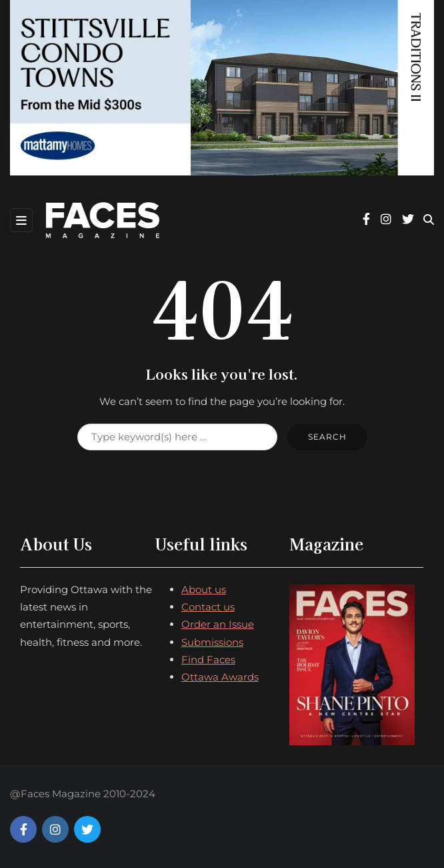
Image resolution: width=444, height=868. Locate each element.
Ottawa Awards (220, 677)
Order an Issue (218, 624)
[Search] (177, 437)
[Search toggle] (429, 220)
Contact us (208, 607)
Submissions (212, 642)
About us (204, 589)
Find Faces (208, 660)
